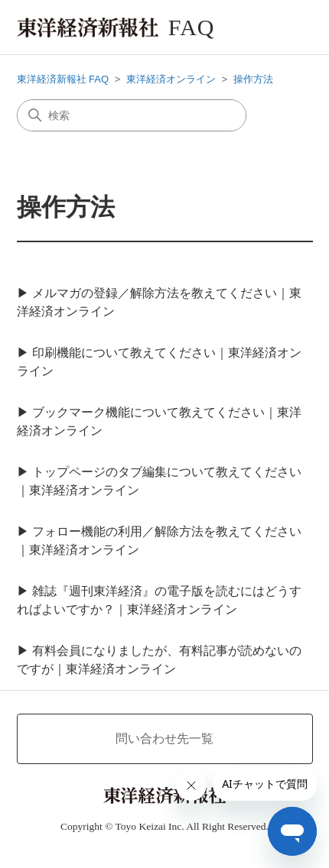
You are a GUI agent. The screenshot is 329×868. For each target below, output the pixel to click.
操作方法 (253, 79)
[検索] (132, 115)
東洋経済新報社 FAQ (63, 79)
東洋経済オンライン (171, 79)
